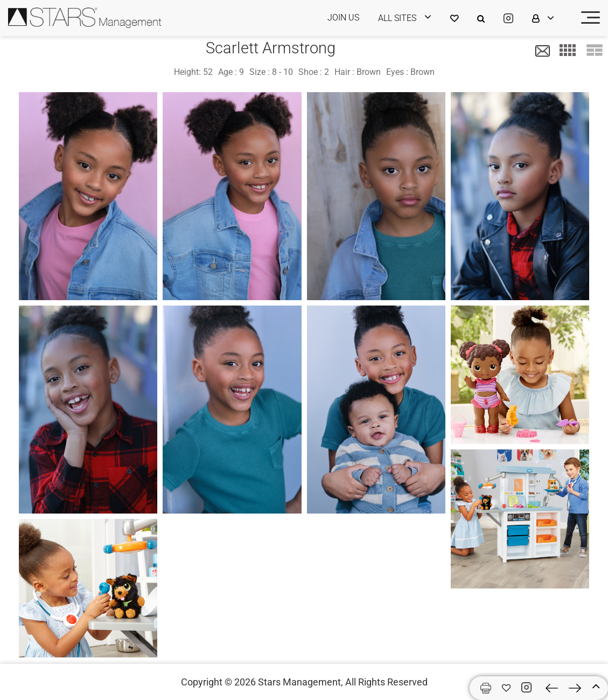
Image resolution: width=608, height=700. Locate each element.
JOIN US (343, 18)
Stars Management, (300, 682)
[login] (411, 18)
